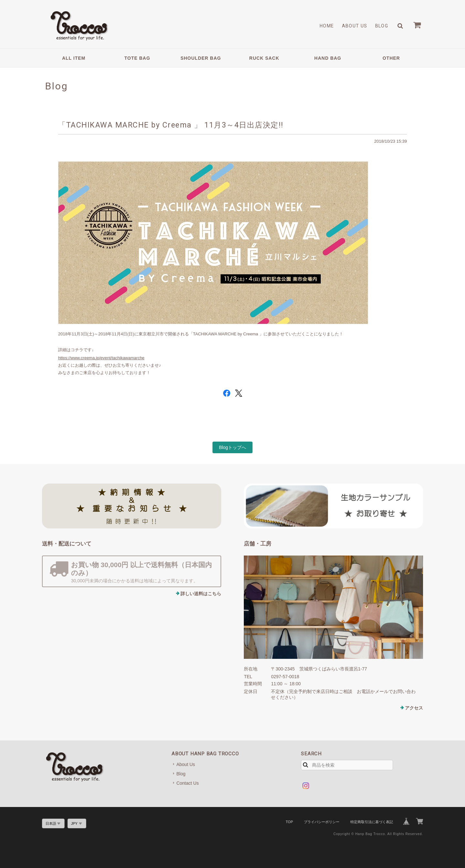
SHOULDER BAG (201, 58)
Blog (382, 26)
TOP (289, 822)
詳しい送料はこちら (201, 594)
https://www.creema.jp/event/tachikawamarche (101, 358)
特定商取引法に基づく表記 (372, 822)
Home (327, 26)
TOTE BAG (137, 58)
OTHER (391, 58)
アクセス (414, 708)
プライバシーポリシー (322, 822)
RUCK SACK (264, 58)
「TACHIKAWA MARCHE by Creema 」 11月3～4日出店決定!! (171, 125)
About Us (355, 26)
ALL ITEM (74, 58)
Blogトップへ (232, 447)
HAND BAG (328, 58)
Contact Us (187, 783)
